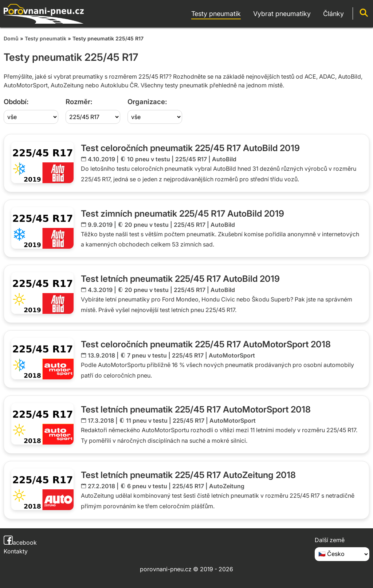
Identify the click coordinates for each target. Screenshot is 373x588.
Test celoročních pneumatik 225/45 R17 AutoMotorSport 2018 (206, 344)
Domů (11, 38)
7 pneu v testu (147, 355)
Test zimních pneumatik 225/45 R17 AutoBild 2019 (182, 214)
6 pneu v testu (147, 486)
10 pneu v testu (149, 159)
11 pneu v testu (147, 421)
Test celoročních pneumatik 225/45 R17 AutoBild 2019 (190, 148)
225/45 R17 (191, 159)
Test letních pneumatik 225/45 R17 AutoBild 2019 (180, 279)
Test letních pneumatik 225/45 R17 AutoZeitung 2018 (188, 475)
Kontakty (16, 551)
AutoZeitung (227, 486)
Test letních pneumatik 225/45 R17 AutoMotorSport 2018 (196, 409)
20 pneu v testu (147, 225)
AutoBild (224, 159)
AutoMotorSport (232, 355)
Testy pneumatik (46, 38)
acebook (20, 542)
